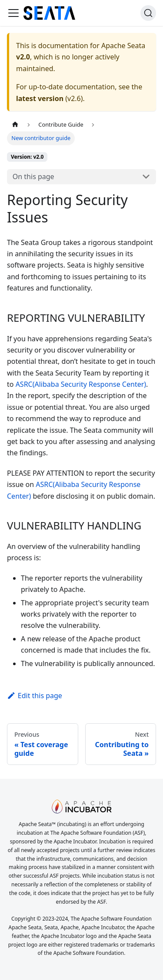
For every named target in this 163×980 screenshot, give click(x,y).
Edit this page (35, 696)
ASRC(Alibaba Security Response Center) (81, 384)
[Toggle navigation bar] (13, 13)
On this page (33, 176)
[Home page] (15, 125)
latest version (40, 98)
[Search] (148, 13)
